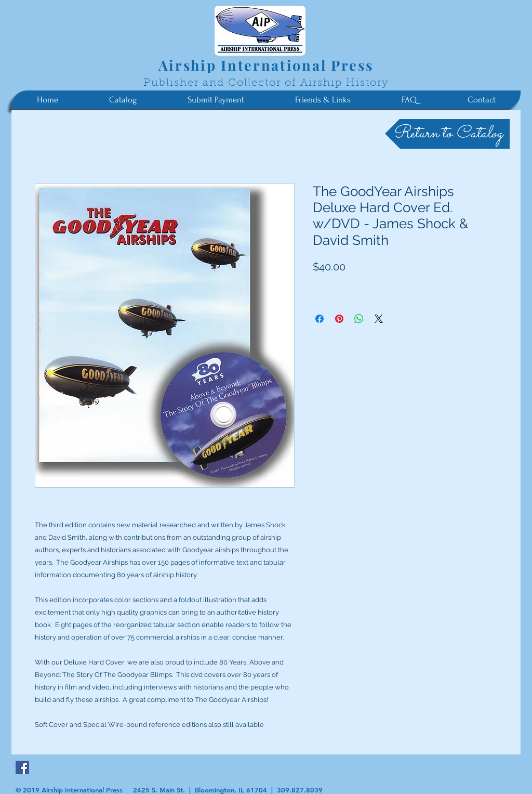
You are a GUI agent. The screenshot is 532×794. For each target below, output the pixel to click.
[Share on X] (379, 319)
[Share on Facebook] (320, 319)
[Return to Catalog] (447, 134)
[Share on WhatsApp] (359, 319)
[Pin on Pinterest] (339, 319)
